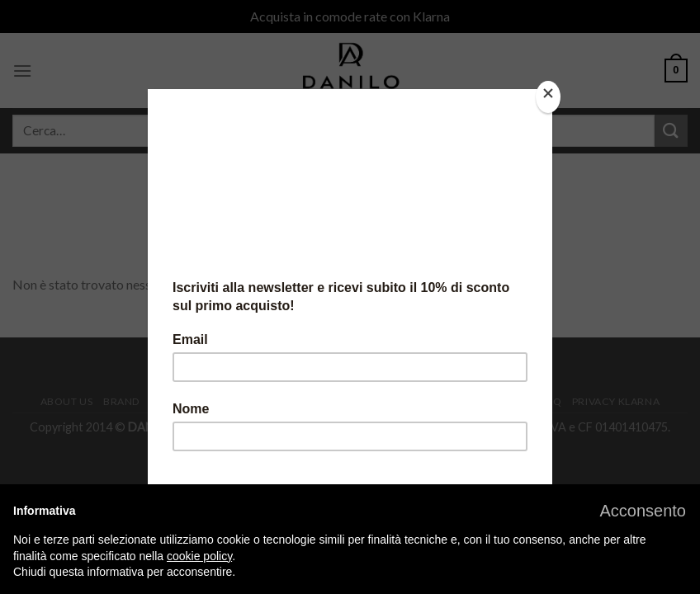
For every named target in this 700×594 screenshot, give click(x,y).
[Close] (548, 97)
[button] (643, 511)
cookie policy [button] (199, 556)
